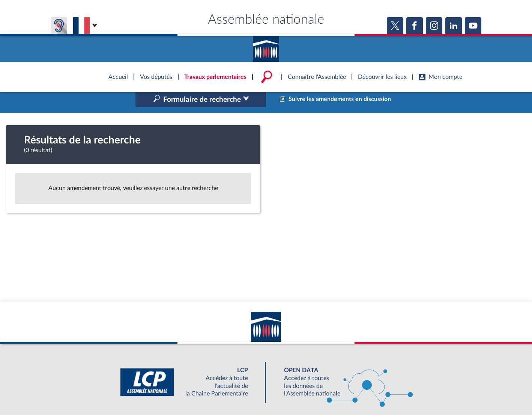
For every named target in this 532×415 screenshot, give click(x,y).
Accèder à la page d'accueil (266, 46)
